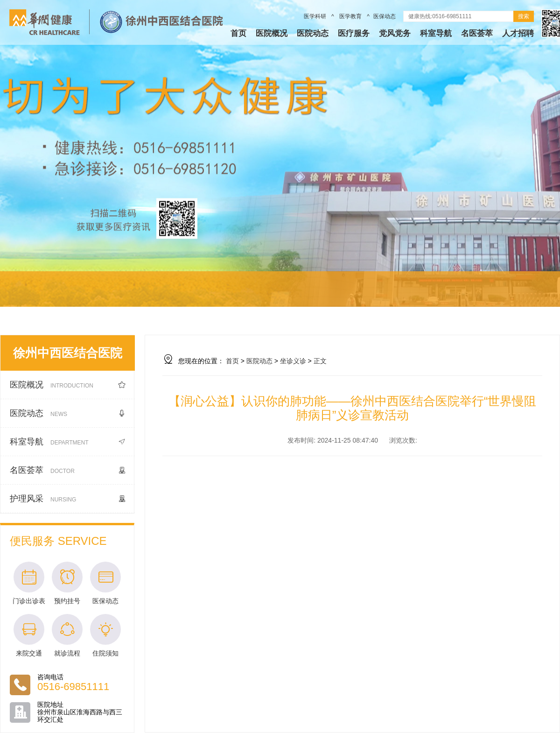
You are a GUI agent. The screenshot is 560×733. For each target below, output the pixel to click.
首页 (238, 33)
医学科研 (316, 16)
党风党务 (395, 33)
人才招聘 (518, 33)
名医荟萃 (477, 33)
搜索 (524, 16)
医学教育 (351, 16)
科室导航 (436, 33)
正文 (320, 361)
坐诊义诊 (293, 361)
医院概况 (272, 33)
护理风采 (68, 499)
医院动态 (313, 33)
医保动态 (385, 16)
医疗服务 (354, 33)
